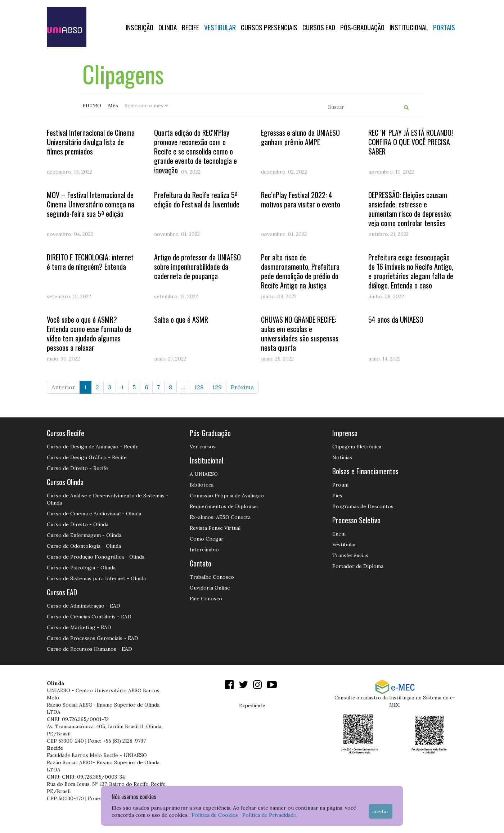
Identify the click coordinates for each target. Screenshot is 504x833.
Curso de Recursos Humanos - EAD (89, 649)
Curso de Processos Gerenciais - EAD (93, 638)
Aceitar (381, 811)
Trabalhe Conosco (212, 577)
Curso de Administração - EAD (84, 606)
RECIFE (190, 27)
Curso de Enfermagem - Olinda (84, 535)
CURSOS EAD (319, 27)
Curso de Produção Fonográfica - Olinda (96, 557)
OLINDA (168, 27)
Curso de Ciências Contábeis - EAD (89, 617)
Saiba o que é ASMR (181, 319)
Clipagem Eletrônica (357, 447)
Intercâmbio (204, 550)
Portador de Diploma (358, 566)
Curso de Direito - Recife (77, 468)
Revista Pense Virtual (215, 528)
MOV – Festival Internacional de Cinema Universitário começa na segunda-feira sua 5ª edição (91, 204)
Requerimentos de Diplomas (224, 506)
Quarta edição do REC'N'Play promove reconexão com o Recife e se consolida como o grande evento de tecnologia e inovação (195, 151)
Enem (339, 534)
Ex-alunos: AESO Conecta (220, 517)
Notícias (342, 457)
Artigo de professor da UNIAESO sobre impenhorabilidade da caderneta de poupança (197, 267)
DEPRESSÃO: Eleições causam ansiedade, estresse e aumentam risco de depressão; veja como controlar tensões (410, 209)
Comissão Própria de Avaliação (227, 496)
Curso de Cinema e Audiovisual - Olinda (94, 514)
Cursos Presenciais (269, 27)
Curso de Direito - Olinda (78, 524)
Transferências (350, 555)
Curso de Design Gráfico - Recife (87, 457)
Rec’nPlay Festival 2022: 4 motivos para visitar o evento (301, 200)
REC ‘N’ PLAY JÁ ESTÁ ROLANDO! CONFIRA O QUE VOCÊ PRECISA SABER (411, 142)
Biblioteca (202, 485)
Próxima (242, 387)
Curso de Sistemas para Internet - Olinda (96, 578)
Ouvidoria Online (210, 588)
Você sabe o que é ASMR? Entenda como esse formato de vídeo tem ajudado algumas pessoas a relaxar (89, 333)
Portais (444, 27)
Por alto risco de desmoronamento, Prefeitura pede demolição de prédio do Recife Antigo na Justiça (300, 271)
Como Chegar (207, 539)
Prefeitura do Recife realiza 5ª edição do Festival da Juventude (197, 200)
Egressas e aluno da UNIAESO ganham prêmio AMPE (300, 137)
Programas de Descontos (363, 506)
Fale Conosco (206, 599)
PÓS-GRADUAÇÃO (362, 27)
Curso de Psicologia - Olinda (81, 568)
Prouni (340, 485)
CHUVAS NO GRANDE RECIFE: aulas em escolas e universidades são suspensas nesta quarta (300, 333)
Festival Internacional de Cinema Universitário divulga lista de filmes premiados (91, 142)
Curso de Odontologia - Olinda (84, 546)
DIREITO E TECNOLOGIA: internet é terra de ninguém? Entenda (90, 262)
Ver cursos (203, 447)
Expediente (252, 706)
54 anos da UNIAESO (396, 319)
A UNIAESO (204, 474)
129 (217, 387)
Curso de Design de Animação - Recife (93, 447)
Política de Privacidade (269, 815)
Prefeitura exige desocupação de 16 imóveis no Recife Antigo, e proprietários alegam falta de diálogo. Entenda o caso (411, 271)
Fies (337, 496)
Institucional (409, 27)
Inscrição (139, 27)
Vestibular (220, 27)
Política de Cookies (215, 815)
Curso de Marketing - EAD (79, 627)
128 (199, 387)
